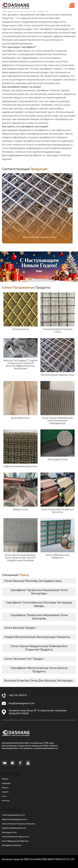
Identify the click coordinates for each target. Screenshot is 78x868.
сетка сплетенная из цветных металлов (18, 824)
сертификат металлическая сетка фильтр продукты (39, 670)
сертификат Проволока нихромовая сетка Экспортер (39, 617)
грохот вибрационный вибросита (15, 841)
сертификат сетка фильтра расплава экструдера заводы (39, 604)
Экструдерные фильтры (11, 845)
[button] (70, 210)
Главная (5, 779)
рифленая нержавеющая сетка (14, 819)
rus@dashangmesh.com (22, 703)
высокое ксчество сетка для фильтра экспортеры (39, 681)
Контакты (6, 801)
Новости (5, 788)
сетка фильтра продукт (20, 628)
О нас (4, 796)
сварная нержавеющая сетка (14, 828)
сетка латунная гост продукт (24, 659)
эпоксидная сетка (9, 832)
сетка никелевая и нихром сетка (15, 837)
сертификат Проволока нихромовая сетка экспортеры (39, 592)
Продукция (6, 783)
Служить (5, 792)
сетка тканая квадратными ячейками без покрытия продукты (39, 648)
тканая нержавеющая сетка (13, 815)
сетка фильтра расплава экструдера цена (33, 581)
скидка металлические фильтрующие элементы (37, 637)
